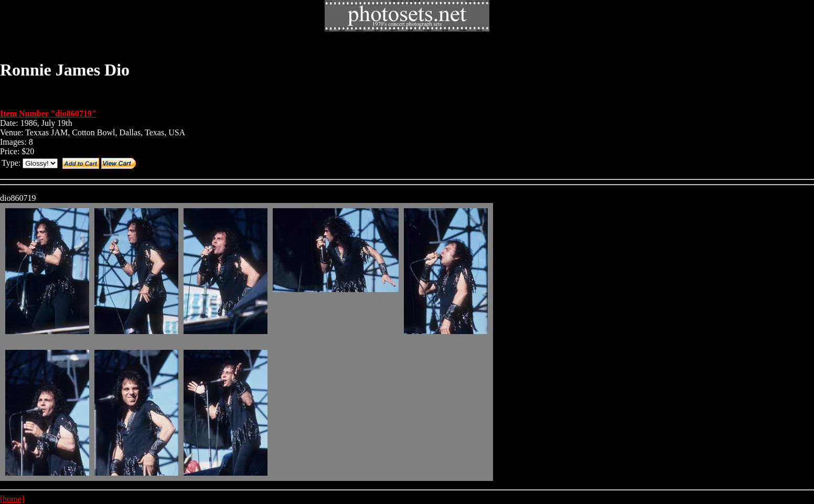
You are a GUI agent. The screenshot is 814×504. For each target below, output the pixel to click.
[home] (12, 499)
